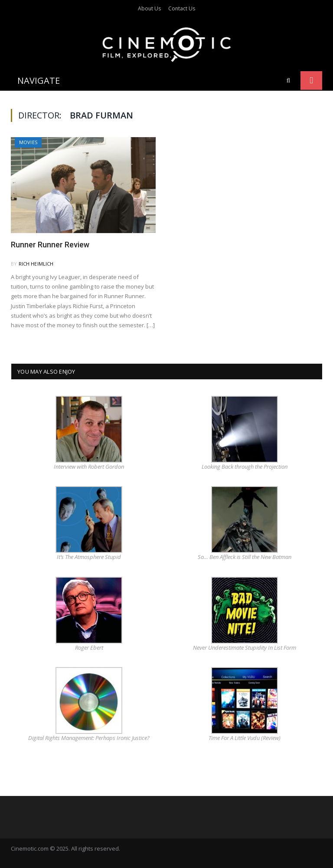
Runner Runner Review (50, 245)
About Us (149, 8)
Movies (28, 142)
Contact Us (182, 8)
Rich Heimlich (36, 264)
